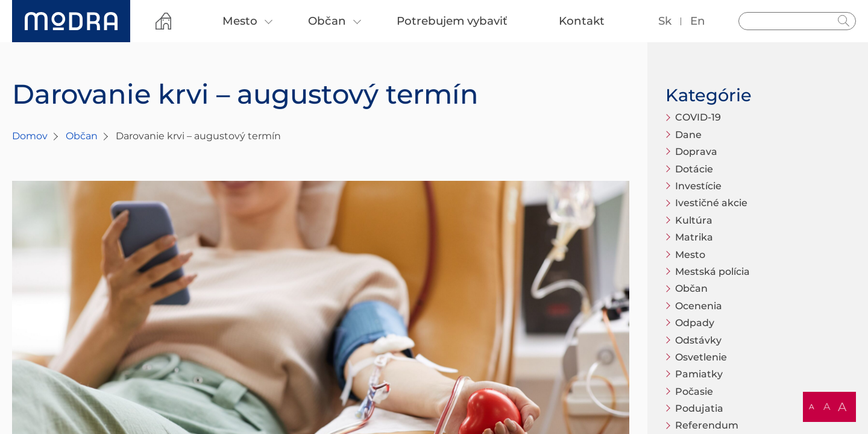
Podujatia (699, 408)
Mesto (690, 255)
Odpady (695, 323)
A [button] (812, 407)
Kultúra (694, 220)
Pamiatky (699, 374)
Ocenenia (699, 306)
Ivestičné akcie (711, 203)
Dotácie (694, 169)
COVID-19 (698, 117)
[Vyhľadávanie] (797, 21)
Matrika (694, 237)
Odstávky (698, 340)
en (698, 21)
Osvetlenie (701, 357)
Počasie (694, 392)
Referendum (707, 425)
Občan (82, 136)
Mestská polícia (712, 272)
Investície (698, 186)
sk (665, 21)
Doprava (696, 152)
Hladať (844, 21)
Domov (30, 136)
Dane (688, 135)
